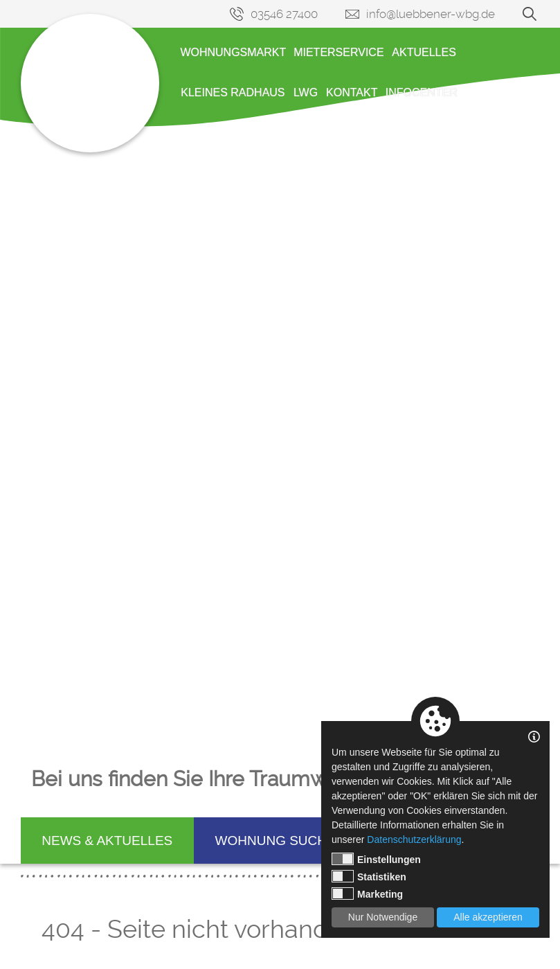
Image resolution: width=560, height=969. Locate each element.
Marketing (367, 894)
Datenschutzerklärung (414, 839)
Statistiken (369, 876)
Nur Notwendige (383, 917)
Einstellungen (376, 859)
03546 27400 (284, 14)
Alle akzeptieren (488, 917)
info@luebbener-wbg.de (431, 14)
